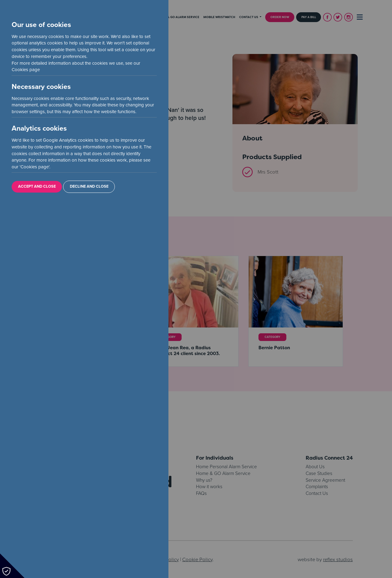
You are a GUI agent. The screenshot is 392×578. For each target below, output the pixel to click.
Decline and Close (89, 186)
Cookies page (26, 70)
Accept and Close (37, 186)
